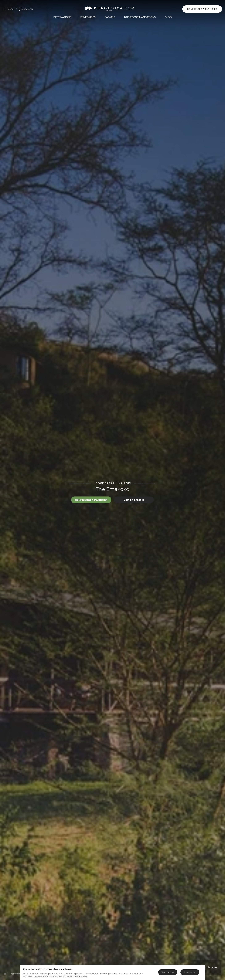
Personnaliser (190, 972)
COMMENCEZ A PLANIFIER (202, 9)
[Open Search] (25, 9)
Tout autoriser (168, 972)
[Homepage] (5, 974)
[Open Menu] (8, 9)
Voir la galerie (134, 500)
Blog (168, 17)
